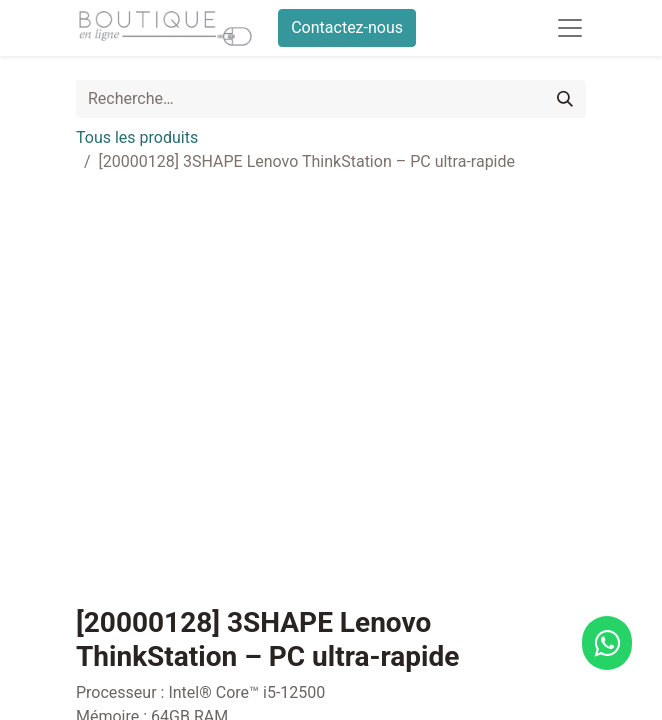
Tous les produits (137, 137)
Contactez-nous (347, 27)
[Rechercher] (565, 99)
